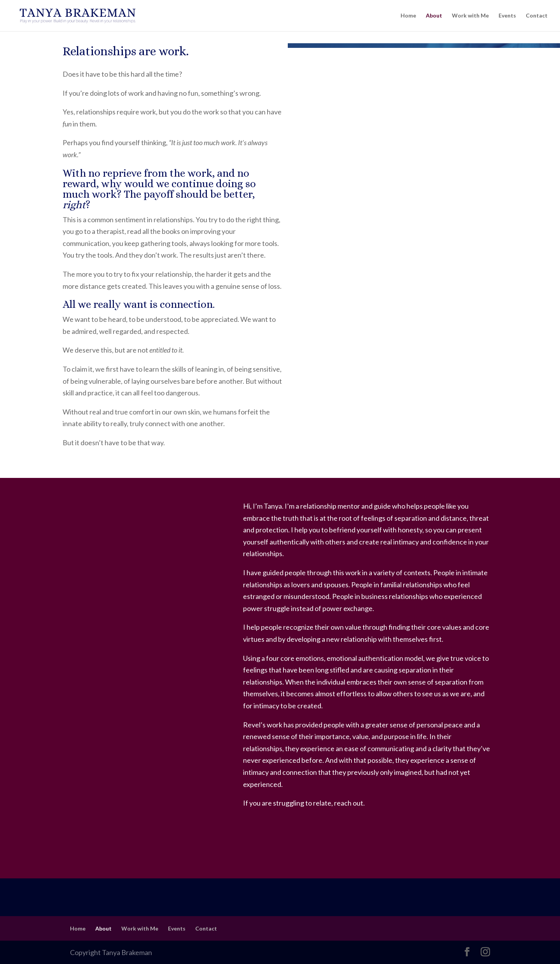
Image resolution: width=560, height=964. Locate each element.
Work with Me (470, 16)
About (434, 16)
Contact (537, 16)
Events (507, 16)
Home (408, 16)
